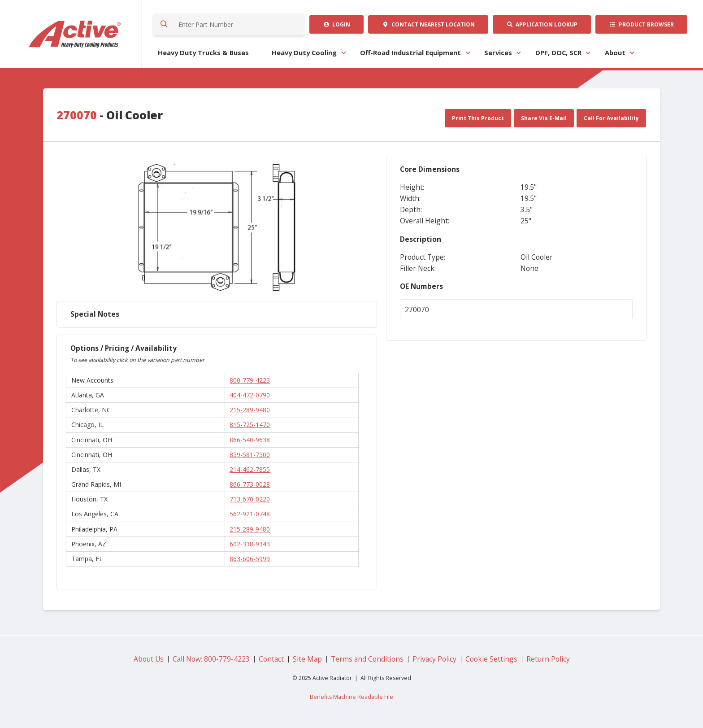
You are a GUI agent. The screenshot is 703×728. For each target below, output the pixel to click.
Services (498, 52)
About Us (149, 659)
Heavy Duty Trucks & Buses (203, 52)
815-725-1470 (250, 425)
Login (336, 24)
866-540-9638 (250, 440)
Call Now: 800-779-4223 (211, 659)
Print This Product (478, 118)
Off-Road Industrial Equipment (410, 52)
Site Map (307, 659)
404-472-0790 (250, 395)
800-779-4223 (250, 380)
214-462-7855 (250, 469)
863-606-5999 (250, 559)
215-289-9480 (250, 410)
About (615, 52)
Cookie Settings (491, 659)
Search (164, 24)
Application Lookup (542, 24)
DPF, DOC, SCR (558, 52)
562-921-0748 (250, 514)
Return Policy (548, 659)
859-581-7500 (250, 455)
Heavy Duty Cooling (304, 52)
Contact (428, 24)
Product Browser (642, 24)
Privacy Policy (434, 659)
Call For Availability (611, 118)
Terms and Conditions (367, 659)
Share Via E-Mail (544, 118)
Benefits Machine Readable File (351, 697)
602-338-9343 (250, 544)
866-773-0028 (250, 484)
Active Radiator (75, 34)
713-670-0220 (250, 499)
